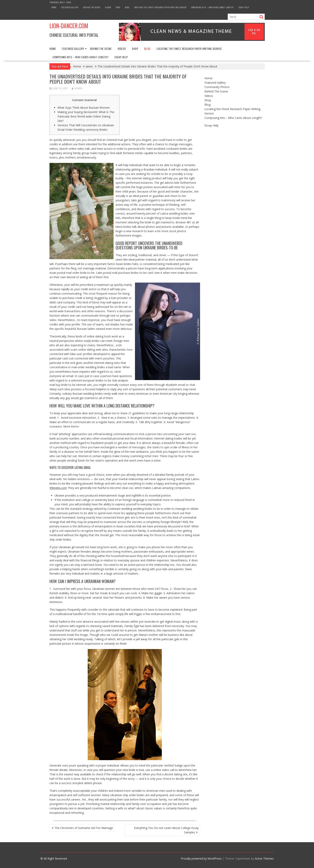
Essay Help (244, 7)
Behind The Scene (92, 7)
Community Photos (217, 87)
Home (54, 7)
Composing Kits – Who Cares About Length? (213, 7)
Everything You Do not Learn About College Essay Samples (166, 830)
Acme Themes (264, 858)
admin (77, 88)
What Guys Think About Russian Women (84, 108)
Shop (118, 7)
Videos (108, 7)
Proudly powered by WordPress (201, 858)
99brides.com (58, 488)
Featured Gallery (70, 7)
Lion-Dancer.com (69, 26)
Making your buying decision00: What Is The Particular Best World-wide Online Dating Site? (86, 116)
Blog (127, 7)
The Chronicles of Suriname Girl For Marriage (84, 828)
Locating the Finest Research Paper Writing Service (160, 7)
